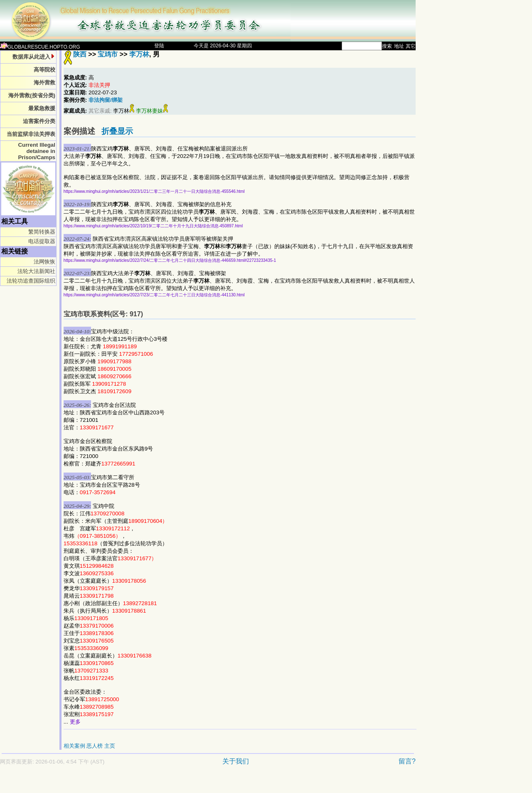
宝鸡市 (108, 54)
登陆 (159, 46)
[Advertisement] (179, 783)
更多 (75, 722)
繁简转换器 (42, 232)
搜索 (387, 46)
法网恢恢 (44, 262)
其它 (411, 46)
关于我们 (236, 761)
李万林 (139, 54)
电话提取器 (42, 241)
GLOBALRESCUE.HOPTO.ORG (40, 47)
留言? (407, 761)
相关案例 (74, 746)
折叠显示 (117, 131)
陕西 (80, 54)
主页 (110, 746)
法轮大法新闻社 (36, 271)
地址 (399, 46)
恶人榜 (95, 746)
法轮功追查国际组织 (31, 281)
